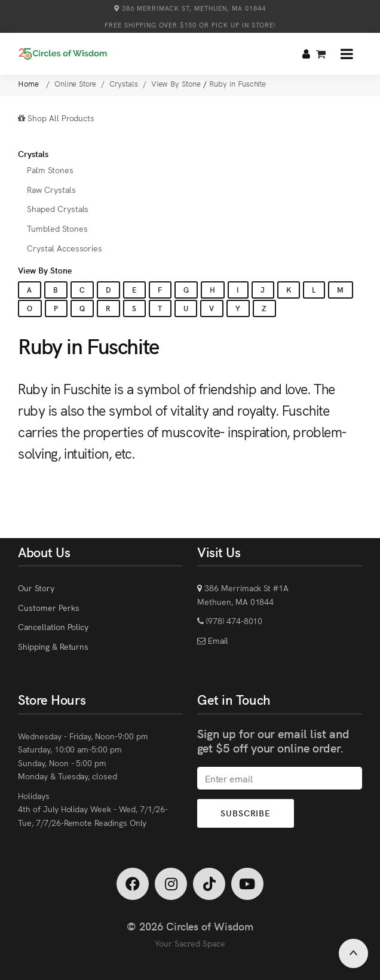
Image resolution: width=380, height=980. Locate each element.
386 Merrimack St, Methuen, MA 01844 (190, 8)
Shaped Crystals (58, 208)
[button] (347, 54)
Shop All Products (56, 118)
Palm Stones (50, 170)
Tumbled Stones (57, 228)
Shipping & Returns (53, 646)
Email (217, 640)
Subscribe (246, 813)
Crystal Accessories (65, 248)
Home (30, 83)
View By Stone (45, 270)
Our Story (36, 588)
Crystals (33, 153)
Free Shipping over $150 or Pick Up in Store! (190, 25)
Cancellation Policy (53, 626)
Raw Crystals (51, 189)
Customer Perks (48, 607)
